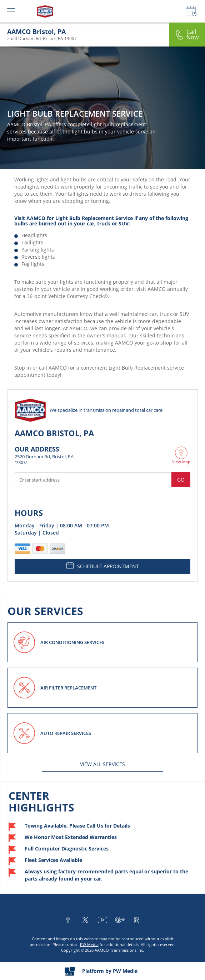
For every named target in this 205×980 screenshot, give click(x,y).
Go (181, 480)
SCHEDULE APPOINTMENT (103, 566)
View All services (102, 764)
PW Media (89, 944)
